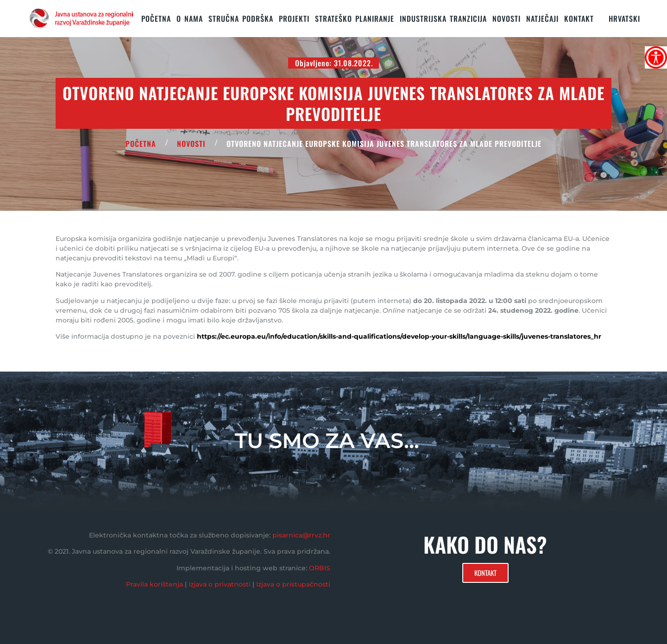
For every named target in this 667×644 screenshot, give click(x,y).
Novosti (507, 19)
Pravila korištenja (154, 584)
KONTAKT (579, 19)
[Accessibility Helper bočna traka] (656, 57)
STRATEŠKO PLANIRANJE (355, 19)
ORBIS (320, 568)
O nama (190, 19)
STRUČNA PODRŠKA (241, 19)
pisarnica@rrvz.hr (301, 535)
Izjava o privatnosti (220, 584)
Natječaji (542, 19)
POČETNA (141, 144)
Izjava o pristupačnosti (293, 584)
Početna (156, 19)
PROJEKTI (294, 19)
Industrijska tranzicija (443, 19)
